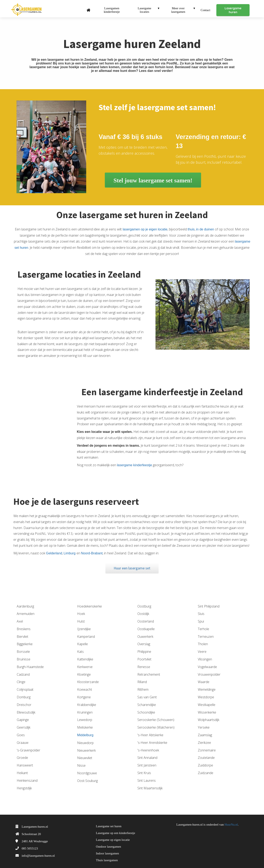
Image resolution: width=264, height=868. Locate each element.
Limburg (70, 549)
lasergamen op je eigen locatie (144, 225)
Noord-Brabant (92, 549)
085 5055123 (30, 845)
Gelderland (54, 549)
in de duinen (205, 225)
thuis (191, 225)
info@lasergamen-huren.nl (38, 852)
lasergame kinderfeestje (135, 461)
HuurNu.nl (231, 821)
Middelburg (85, 731)
